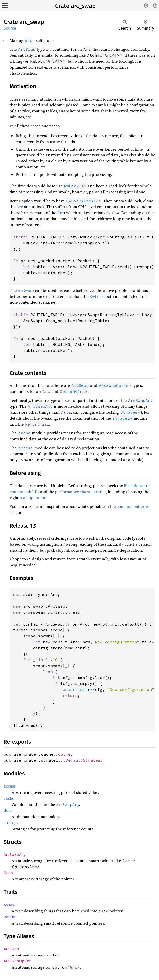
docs (8, 811)
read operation (33, 498)
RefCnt (10, 917)
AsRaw (9, 905)
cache (9, 798)
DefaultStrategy (84, 760)
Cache (64, 754)
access (10, 786)
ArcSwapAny (67, 804)
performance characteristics (80, 492)
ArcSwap (26, 290)
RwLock (96, 296)
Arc (20, 207)
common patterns (133, 506)
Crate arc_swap (75, 6)
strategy (11, 823)
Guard (9, 873)
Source (10, 28)
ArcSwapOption (18, 961)
